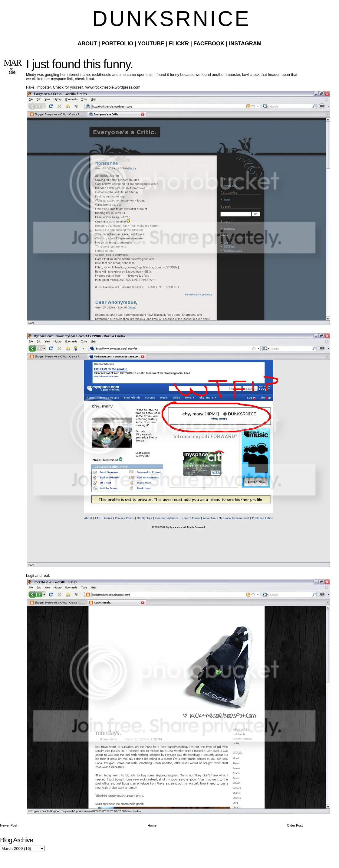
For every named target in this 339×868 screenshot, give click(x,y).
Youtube (151, 44)
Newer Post (9, 825)
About (87, 44)
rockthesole (102, 75)
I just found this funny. (79, 64)
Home (152, 825)
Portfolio (117, 44)
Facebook (209, 44)
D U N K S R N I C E (169, 19)
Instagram (245, 44)
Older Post (295, 825)
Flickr (179, 44)
